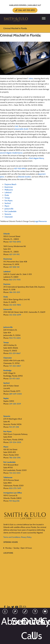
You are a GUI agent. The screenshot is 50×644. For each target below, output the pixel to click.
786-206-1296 (15, 458)
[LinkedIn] (9, 607)
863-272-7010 (15, 280)
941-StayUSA (14, 501)
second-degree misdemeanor (11, 153)
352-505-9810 (15, 305)
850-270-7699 (15, 488)
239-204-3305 (15, 442)
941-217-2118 (14, 427)
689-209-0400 (15, 394)
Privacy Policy (26, 537)
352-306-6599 (15, 315)
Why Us (35, 628)
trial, (17, 126)
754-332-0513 (15, 473)
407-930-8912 (15, 242)
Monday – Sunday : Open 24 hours (19, 548)
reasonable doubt (22, 129)
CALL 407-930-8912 (25, 10)
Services (15, 621)
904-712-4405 (15, 338)
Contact (45, 621)
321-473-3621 (14, 379)
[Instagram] (21, 607)
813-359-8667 (15, 353)
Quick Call (25, 628)
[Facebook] (5, 607)
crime (31, 78)
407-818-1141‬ (14, 267)
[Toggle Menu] (44, 18)
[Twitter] (13, 607)
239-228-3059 (15, 404)
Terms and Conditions (12, 537)
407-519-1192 (14, 254)
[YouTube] (17, 607)
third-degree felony (37, 158)
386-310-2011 (15, 292)
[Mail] (24, 607)
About (5, 621)
